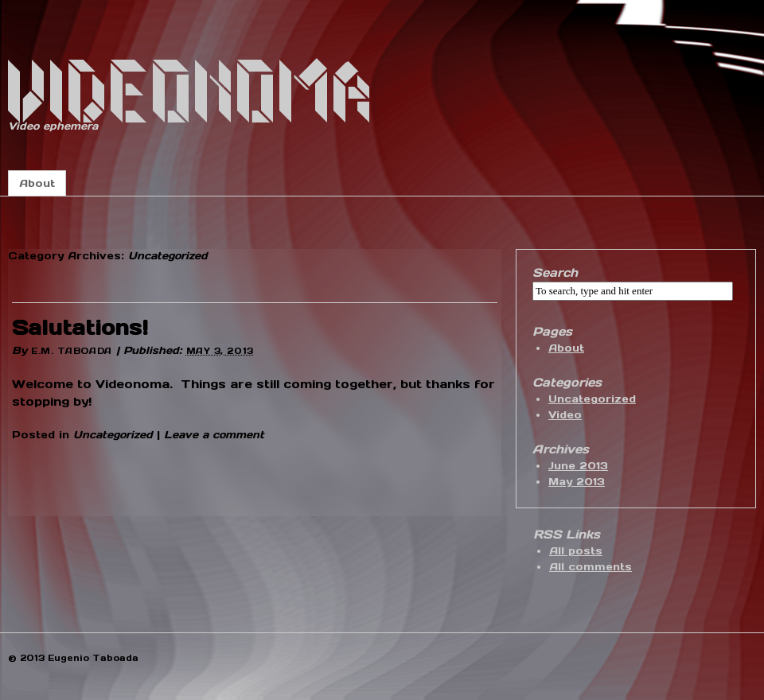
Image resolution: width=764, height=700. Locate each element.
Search (555, 272)
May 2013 (577, 482)
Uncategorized (113, 435)
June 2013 (578, 466)
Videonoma (192, 93)
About (37, 183)
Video (565, 415)
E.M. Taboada (72, 351)
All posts (576, 551)
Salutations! (80, 327)
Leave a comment (214, 435)
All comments (591, 567)
